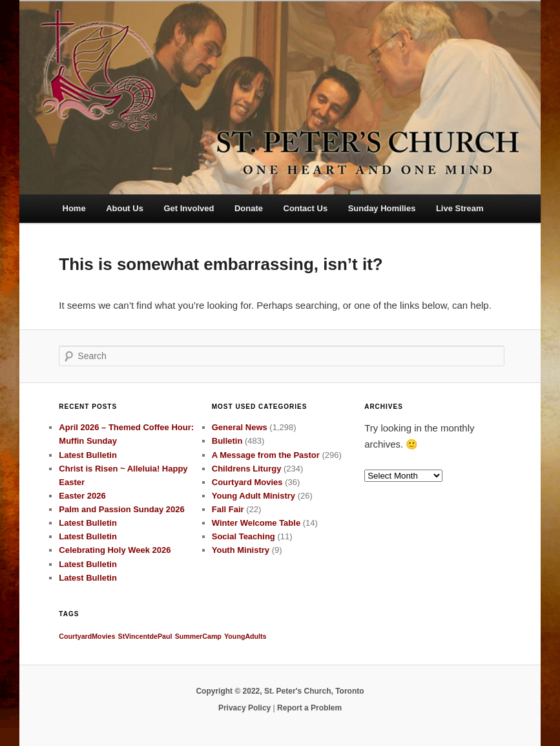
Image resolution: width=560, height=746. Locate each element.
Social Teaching (244, 536)
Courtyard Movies (247, 482)
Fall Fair (228, 509)
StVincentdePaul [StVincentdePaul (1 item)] (145, 636)
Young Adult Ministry (254, 496)
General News (240, 427)
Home (74, 208)
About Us (125, 208)
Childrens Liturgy (247, 469)
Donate (249, 208)
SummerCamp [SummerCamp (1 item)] (198, 636)
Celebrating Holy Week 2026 (115, 550)
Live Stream (460, 208)
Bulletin (227, 441)
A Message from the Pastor (266, 455)
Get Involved (189, 208)
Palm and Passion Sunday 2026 (121, 509)
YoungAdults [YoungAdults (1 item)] (245, 636)
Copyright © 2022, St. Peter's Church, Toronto (280, 691)
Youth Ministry (241, 550)
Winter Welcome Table (256, 523)
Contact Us (306, 208)
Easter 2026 (82, 496)
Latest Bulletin (88, 455)
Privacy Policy (244, 708)
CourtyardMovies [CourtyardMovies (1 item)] (87, 636)
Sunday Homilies (382, 208)
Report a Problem (309, 708)
